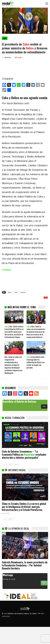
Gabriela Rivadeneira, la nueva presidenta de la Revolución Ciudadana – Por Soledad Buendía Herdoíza (25, 582)
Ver (44, 600)
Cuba (5, 38)
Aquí (44, 423)
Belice (10, 292)
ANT (5, 482)
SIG (11, 482)
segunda (23, 292)
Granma (6, 270)
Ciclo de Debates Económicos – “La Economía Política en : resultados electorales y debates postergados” (24, 472)
